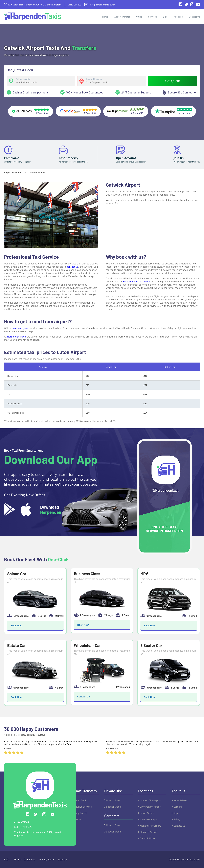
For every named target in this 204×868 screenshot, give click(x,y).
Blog (165, 17)
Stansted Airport (149, 832)
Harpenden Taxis (16, 337)
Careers (178, 807)
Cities (139, 17)
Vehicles (77, 819)
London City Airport (150, 800)
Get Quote (173, 81)
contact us (72, 267)
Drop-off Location (94, 79)
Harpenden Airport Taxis (136, 281)
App (176, 813)
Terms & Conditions (25, 860)
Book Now (16, 625)
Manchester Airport (150, 826)
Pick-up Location (23, 79)
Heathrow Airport (149, 819)
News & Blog (180, 800)
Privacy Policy (47, 860)
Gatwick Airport (148, 838)
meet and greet (20, 328)
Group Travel (80, 813)
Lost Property (69, 158)
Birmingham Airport (151, 807)
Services (153, 17)
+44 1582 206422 (23, 827)
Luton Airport (147, 813)
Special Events (114, 807)
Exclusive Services (82, 807)
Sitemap (62, 860)
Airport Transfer (122, 17)
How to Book (80, 800)
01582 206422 (21, 822)
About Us (178, 17)
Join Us (179, 158)
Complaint (12, 158)
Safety (177, 819)
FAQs (7, 860)
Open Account (126, 158)
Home (105, 17)
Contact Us (194, 17)
